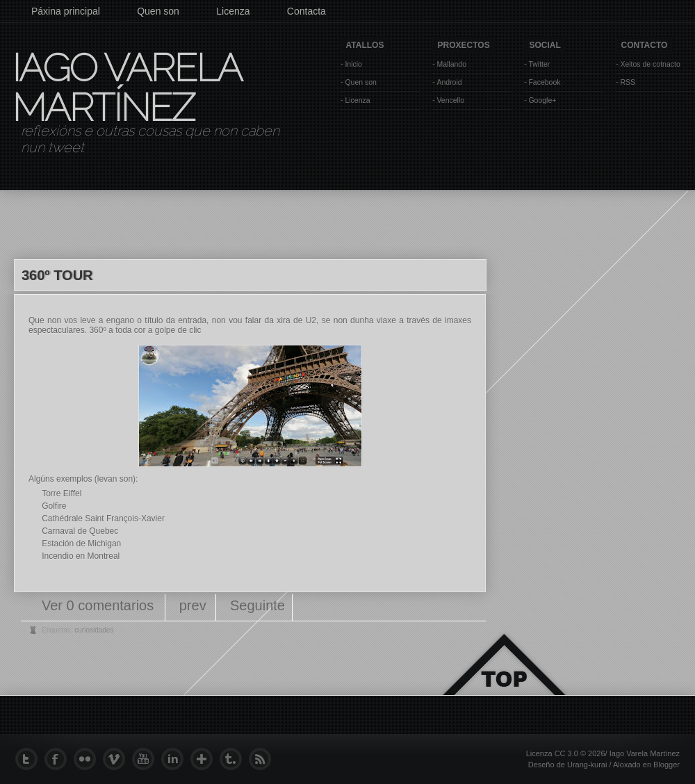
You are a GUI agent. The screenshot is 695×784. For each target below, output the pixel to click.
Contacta (306, 11)
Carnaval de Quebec (80, 531)
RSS (628, 82)
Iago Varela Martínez (126, 88)
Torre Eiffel (62, 493)
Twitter (539, 64)
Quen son (158, 11)
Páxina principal (66, 11)
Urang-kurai (587, 765)
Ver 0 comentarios (100, 605)
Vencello (450, 100)
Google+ (542, 100)
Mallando (451, 64)
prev (193, 605)
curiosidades (94, 630)
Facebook (544, 82)
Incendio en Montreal (81, 556)
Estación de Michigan (81, 544)
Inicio (353, 64)
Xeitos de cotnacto (650, 64)
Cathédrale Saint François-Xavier (103, 518)
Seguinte (257, 605)
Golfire (54, 506)
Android (449, 82)
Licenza (233, 11)
